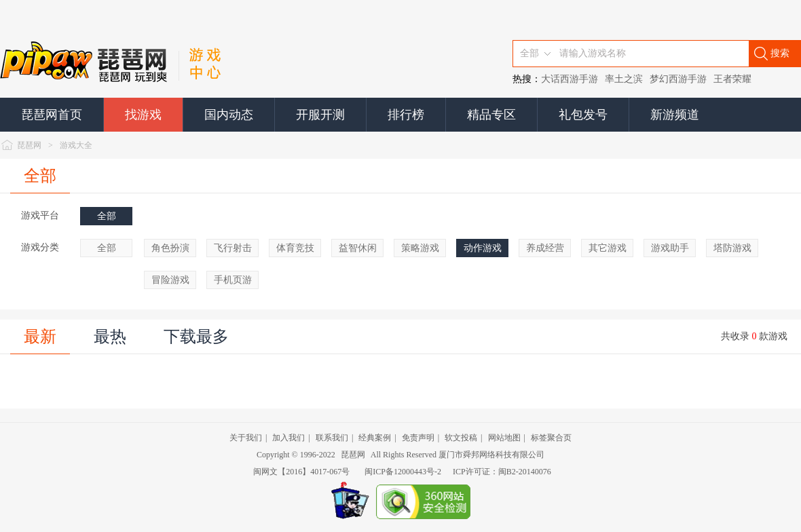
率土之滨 (624, 79)
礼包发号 (583, 115)
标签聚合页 (551, 438)
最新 (40, 337)
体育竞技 (295, 248)
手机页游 (233, 280)
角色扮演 (170, 248)
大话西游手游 (570, 79)
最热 (110, 337)
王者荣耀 (732, 79)
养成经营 (545, 248)
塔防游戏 (732, 248)
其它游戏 (608, 248)
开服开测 (320, 115)
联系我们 (332, 438)
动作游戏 (483, 248)
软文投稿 (461, 438)
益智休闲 (358, 248)
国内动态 (229, 115)
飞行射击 (233, 248)
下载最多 (196, 337)
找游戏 (143, 115)
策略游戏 (420, 248)
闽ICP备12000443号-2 (403, 472)
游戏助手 (670, 248)
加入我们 (288, 438)
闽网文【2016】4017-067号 (301, 472)
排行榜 (406, 115)
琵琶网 (29, 145)
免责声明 (418, 438)
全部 (40, 176)
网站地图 (504, 438)
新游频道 (675, 115)
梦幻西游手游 (678, 79)
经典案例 (375, 438)
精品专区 (491, 115)
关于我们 (246, 438)
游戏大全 (76, 145)
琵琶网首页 (52, 115)
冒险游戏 (170, 280)
